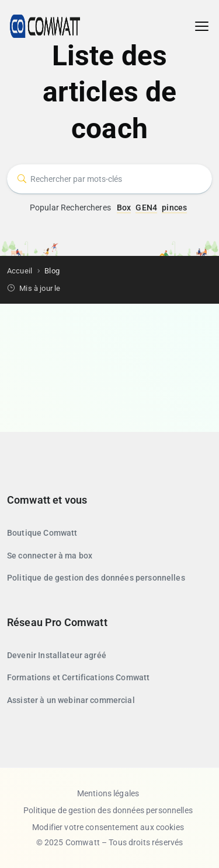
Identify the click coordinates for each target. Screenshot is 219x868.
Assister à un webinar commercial (71, 700)
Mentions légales (108, 793)
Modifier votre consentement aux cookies (108, 827)
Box (124, 208)
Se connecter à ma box (50, 556)
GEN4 (146, 208)
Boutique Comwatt (42, 533)
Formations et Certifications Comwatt (78, 677)
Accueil (20, 271)
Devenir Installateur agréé (57, 655)
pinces (174, 208)
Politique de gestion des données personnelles (96, 578)
